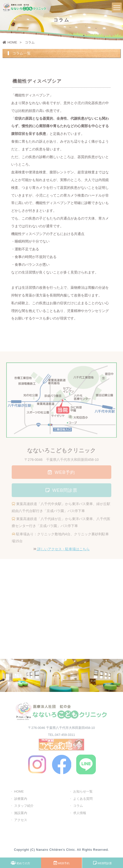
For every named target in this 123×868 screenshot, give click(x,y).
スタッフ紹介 (24, 806)
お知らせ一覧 (83, 792)
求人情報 (80, 814)
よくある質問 (83, 799)
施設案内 (21, 814)
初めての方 (20, 863)
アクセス (21, 821)
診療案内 (21, 799)
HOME (10, 42)
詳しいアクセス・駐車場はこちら (63, 550)
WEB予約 (61, 863)
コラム (78, 806)
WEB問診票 (102, 863)
